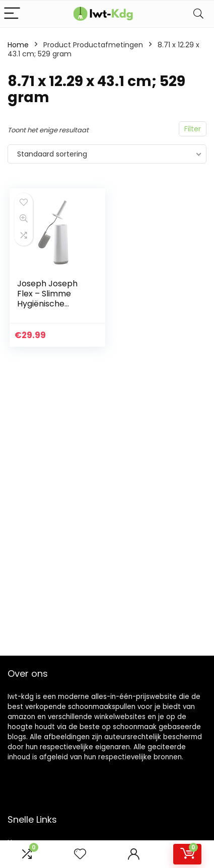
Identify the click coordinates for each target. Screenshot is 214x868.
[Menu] (12, 14)
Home (18, 45)
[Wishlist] (80, 854)
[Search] (198, 14)
